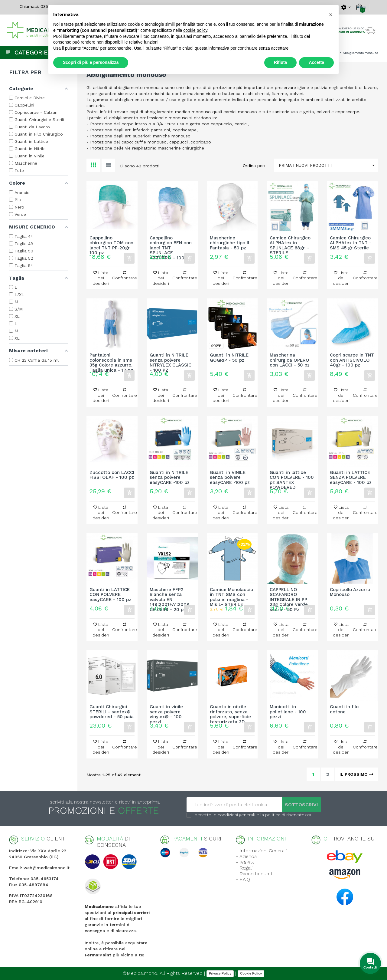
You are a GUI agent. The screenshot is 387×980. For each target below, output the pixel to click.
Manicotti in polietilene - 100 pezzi (288, 712)
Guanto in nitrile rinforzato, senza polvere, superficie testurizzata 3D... (230, 712)
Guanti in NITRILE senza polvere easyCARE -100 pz (170, 478)
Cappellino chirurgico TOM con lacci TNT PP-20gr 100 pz (111, 243)
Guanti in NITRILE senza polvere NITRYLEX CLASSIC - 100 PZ (171, 360)
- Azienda (246, 856)
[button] (331, 15)
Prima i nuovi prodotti (328, 165)
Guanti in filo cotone (344, 709)
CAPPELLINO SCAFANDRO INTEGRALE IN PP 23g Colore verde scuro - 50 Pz (289, 595)
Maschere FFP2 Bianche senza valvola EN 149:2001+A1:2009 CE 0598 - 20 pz (170, 595)
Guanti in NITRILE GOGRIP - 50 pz (229, 358)
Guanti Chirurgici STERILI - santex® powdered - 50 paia (112, 712)
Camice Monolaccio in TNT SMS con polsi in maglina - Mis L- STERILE (231, 595)
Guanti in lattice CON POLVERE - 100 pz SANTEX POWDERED (292, 478)
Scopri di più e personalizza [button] (91, 62)
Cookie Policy (251, 973)
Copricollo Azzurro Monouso (350, 592)
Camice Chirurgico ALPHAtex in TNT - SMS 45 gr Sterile (351, 243)
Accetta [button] (316, 62)
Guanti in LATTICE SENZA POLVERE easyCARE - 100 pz (351, 478)
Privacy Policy (220, 973)
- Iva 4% (245, 862)
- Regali (244, 868)
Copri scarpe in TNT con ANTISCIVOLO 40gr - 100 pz (352, 360)
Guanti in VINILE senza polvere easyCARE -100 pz (230, 478)
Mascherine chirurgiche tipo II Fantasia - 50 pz (229, 243)
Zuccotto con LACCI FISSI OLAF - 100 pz (112, 475)
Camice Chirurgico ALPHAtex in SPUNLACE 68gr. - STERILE (290, 243)
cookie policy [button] (195, 30)
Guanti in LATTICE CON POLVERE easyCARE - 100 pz (110, 595)
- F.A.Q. (243, 879)
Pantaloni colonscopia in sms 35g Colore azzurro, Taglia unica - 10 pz (111, 360)
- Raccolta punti (254, 874)
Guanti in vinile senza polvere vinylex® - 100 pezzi (166, 712)
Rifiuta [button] (281, 62)
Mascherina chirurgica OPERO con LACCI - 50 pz (290, 360)
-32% (244, 544)
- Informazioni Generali (261, 851)
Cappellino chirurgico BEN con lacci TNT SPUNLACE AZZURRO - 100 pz (171, 243)
